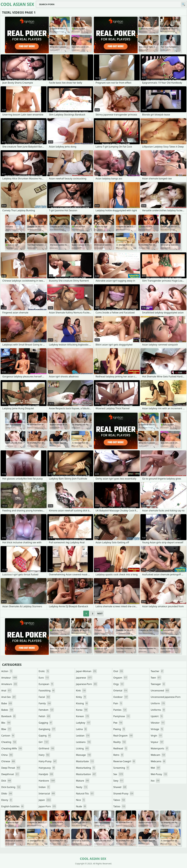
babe (7, 703)
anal (7, 691)
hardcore (47, 781)
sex (119, 774)
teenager (158, 684)
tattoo (120, 806)
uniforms (158, 710)
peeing (119, 729)
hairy (44, 755)
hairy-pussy (48, 761)
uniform (158, 703)
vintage (157, 729)
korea (82, 710)
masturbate (85, 761)
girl (44, 742)
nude (81, 806)
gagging (46, 723)
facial (45, 697)
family (45, 703)
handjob (46, 774)
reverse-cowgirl (124, 761)
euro (44, 678)
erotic (44, 671)
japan (45, 800)
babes (7, 710)
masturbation (86, 774)
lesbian (83, 736)
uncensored (160, 691)
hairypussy (47, 768)
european (46, 684)
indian (44, 787)
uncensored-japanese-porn (166, 698)
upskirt (157, 716)
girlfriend (47, 748)
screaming (121, 768)
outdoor (121, 697)
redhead (120, 748)
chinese (8, 761)
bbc (6, 723)
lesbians (83, 742)
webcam (158, 755)
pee (118, 723)
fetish (45, 716)
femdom (46, 710)
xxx (155, 781)
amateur (9, 678)
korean (83, 716)
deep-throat (11, 768)
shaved (120, 787)
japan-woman (86, 671)
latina (82, 729)
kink (81, 691)
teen (156, 678)
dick (6, 781)
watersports (160, 748)
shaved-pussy (124, 794)
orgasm (121, 678)
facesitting (47, 691)
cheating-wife (12, 748)
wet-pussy (159, 774)
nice (81, 800)
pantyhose (122, 716)
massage (84, 755)
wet (156, 768)
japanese (84, 678)
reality (120, 742)
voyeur (157, 742)
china (7, 755)
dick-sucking (11, 787)
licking (83, 748)
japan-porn (48, 806)
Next (100, 613)
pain (118, 703)
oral (118, 671)
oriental (121, 691)
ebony (7, 800)
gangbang (47, 729)
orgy (119, 684)
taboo (120, 800)
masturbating (86, 768)
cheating (9, 742)
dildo (7, 794)
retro (119, 755)
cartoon (8, 736)
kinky (81, 697)
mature (83, 781)
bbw (6, 729)
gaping (45, 736)
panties (120, 710)
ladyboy (83, 723)
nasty (82, 787)
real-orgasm (123, 736)
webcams (158, 761)
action (7, 671)
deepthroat (10, 774)
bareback (9, 716)
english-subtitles (13, 806)
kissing (82, 703)
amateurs (9, 684)
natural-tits (85, 794)
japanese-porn (87, 684)
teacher (157, 671)
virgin (157, 736)
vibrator (158, 723)
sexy (119, 781)
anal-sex (9, 697)
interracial (47, 794)
